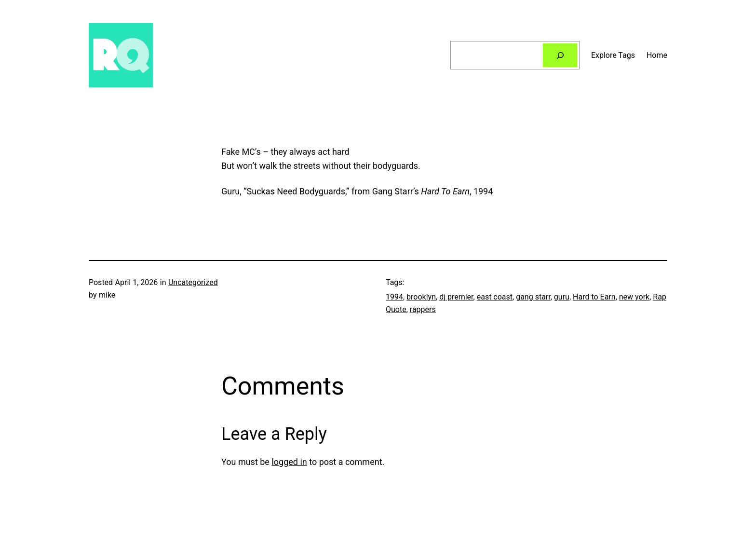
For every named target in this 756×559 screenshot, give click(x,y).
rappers (423, 309)
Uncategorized (193, 282)
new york (634, 297)
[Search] (560, 55)
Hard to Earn (594, 297)
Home (657, 55)
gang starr (533, 297)
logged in (289, 462)
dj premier (456, 297)
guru (562, 297)
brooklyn (421, 297)
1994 (394, 297)
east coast (495, 297)
